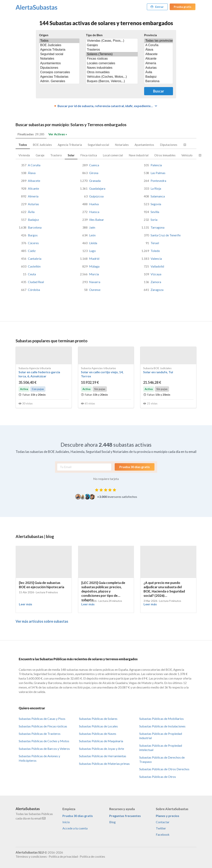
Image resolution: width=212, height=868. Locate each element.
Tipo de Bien (94, 35)
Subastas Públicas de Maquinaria (101, 741)
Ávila (159, 72)
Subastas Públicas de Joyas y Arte (102, 749)
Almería (159, 63)
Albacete (159, 54)
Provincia (150, 35)
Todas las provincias (159, 41)
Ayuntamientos (59, 63)
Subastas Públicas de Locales (98, 726)
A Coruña (159, 45)
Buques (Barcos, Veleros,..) (112, 81)
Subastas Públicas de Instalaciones (162, 726)
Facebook (163, 834)
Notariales (59, 59)
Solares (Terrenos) (112, 54)
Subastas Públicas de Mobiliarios (161, 719)
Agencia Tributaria (59, 50)
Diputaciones (59, 68)
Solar (71, 155)
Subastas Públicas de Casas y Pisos (42, 719)
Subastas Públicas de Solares (98, 719)
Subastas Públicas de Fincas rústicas (43, 726)
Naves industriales (112, 68)
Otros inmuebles (112, 72)
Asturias (159, 68)
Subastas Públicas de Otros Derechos (164, 769)
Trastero (56, 155)
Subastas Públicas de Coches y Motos (44, 741)
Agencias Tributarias (59, 77)
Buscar (159, 91)
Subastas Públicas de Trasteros (40, 734)
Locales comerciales (112, 63)
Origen (44, 35)
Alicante (159, 59)
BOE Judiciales (59, 45)
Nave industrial (139, 155)
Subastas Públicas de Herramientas (103, 756)
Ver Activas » (58, 134)
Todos (59, 41)
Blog (112, 822)
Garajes (112, 45)
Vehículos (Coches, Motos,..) (112, 77)
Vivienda (24, 155)
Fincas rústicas (112, 59)
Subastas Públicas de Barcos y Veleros (44, 749)
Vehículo (187, 155)
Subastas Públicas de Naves (98, 734)
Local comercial (113, 155)
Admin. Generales (59, 81)
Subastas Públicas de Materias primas (104, 764)
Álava (159, 50)
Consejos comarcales (59, 72)
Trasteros (112, 50)
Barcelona (159, 81)
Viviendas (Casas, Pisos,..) (112, 41)
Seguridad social (59, 54)
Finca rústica (89, 155)
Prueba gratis (183, 7)
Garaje (40, 155)
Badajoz (159, 77)
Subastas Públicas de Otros (158, 777)
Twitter (161, 828)
